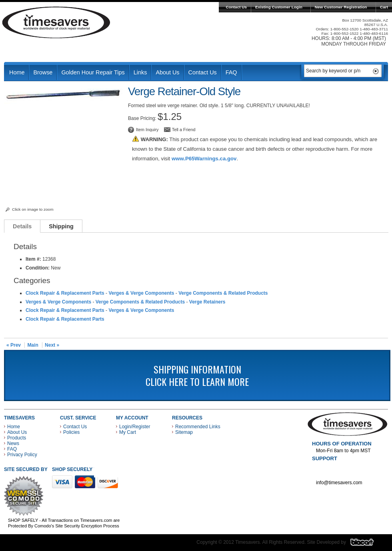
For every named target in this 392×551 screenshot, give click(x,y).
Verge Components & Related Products (223, 293)
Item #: (34, 259)
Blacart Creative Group (367, 544)
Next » (52, 345)
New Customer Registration (341, 7)
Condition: (38, 268)
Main (33, 345)
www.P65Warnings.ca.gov (204, 159)
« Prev (14, 345)
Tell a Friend (184, 130)
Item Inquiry (147, 130)
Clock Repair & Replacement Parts (65, 293)
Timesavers (56, 22)
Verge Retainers (207, 302)
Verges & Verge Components (141, 293)
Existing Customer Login (279, 7)
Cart (384, 7)
